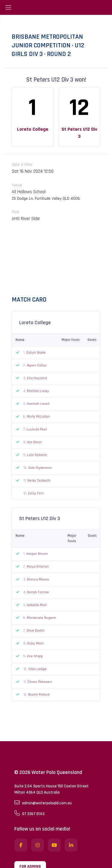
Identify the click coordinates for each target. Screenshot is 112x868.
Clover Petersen (40, 682)
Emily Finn (36, 493)
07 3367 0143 (29, 814)
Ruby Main (36, 643)
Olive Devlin (36, 631)
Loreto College (33, 129)
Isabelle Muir (37, 605)
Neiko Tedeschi (39, 481)
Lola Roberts (37, 455)
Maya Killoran (38, 567)
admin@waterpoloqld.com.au (43, 803)
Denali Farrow (38, 592)
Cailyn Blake (36, 353)
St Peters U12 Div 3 (79, 133)
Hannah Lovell (38, 404)
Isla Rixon (34, 442)
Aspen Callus (37, 365)
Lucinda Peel (37, 429)
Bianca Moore (38, 579)
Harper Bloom (37, 554)
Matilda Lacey (38, 391)
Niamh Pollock (39, 695)
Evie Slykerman (40, 468)
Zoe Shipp (35, 656)
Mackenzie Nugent (41, 618)
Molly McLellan (39, 417)
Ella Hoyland (37, 378)
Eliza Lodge (37, 669)
